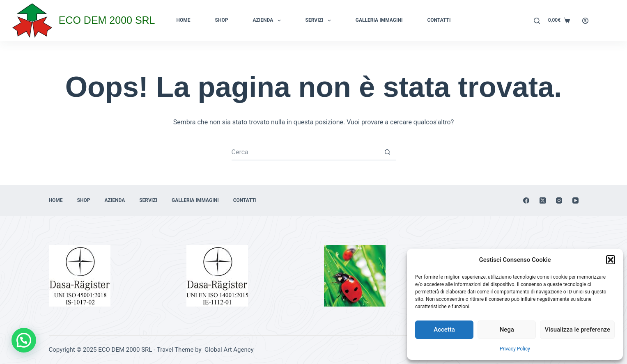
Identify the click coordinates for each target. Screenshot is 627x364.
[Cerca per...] (305, 152)
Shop (222, 20)
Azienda (268, 21)
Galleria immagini (379, 20)
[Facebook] (526, 200)
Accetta (444, 330)
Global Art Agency (228, 350)
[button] (611, 260)
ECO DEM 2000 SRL (107, 20)
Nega (507, 330)
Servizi (320, 21)
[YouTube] (575, 200)
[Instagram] (559, 200)
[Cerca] (537, 21)
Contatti (439, 20)
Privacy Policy (515, 349)
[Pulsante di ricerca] (388, 152)
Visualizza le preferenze (577, 330)
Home (184, 20)
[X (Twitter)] (543, 200)
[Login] (585, 21)
